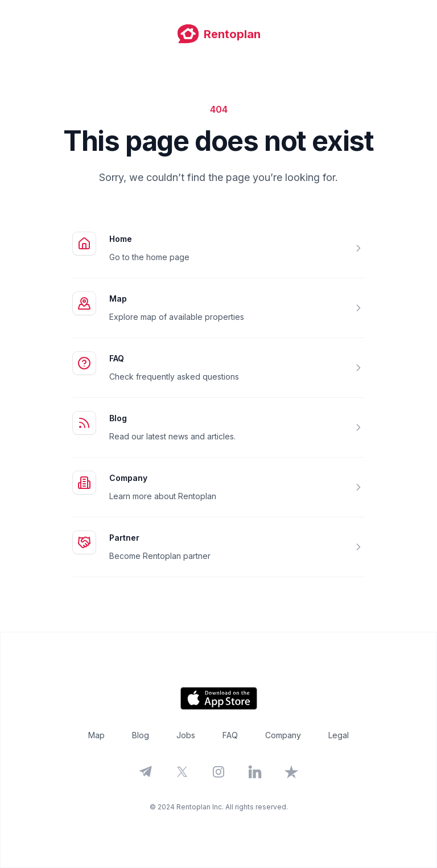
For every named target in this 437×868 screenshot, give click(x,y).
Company (128, 478)
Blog (118, 418)
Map (118, 299)
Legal (339, 735)
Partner (124, 538)
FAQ (117, 358)
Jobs (186, 735)
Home (121, 239)
